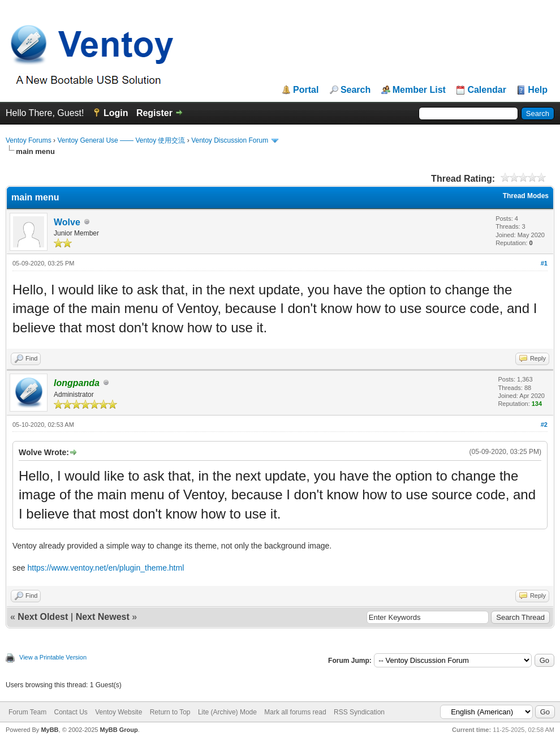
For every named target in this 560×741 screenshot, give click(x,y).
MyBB (49, 730)
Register (154, 113)
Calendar (486, 90)
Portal (306, 90)
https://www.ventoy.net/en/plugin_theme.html (105, 568)
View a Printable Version (53, 657)
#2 (544, 425)
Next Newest (103, 617)
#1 (544, 263)
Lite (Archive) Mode (227, 712)
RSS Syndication (359, 712)
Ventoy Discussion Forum (230, 140)
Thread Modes (526, 196)
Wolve (67, 222)
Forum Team (27, 712)
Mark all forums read (295, 712)
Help (538, 90)
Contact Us (70, 712)
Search (356, 90)
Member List (419, 90)
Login (116, 113)
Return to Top (170, 712)
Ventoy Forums (29, 140)
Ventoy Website (119, 712)
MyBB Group (119, 730)
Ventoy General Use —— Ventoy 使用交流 (121, 140)
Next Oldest (43, 617)
